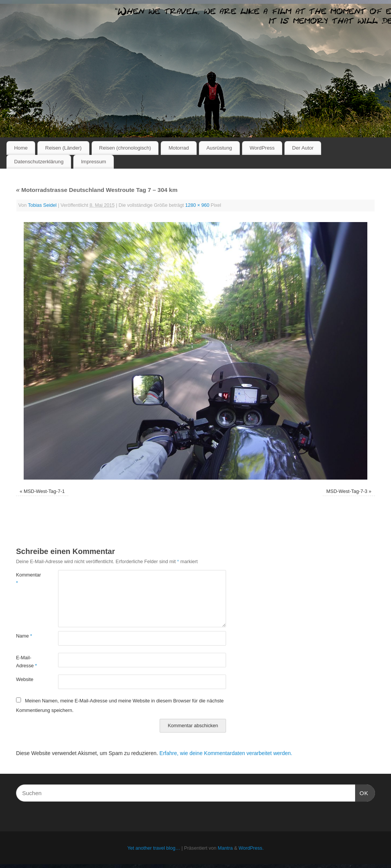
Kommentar (27, 579)
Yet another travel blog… (154, 848)
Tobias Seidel (42, 205)
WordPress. (251, 848)
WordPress (262, 148)
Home (21, 148)
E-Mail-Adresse (27, 662)
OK (362, 792)
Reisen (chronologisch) (125, 148)
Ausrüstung (219, 148)
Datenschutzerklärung (39, 162)
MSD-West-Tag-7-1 (44, 491)
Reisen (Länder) (63, 148)
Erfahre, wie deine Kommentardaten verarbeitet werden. (226, 753)
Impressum (94, 162)
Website (25, 680)
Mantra (225, 848)
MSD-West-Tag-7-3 (347, 491)
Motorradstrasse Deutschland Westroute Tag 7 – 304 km (97, 190)
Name (24, 636)
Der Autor (303, 148)
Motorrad (179, 148)
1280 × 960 (197, 205)
